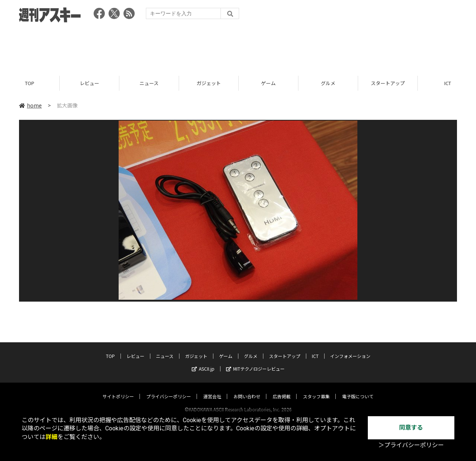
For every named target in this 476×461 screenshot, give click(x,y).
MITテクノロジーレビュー (255, 362)
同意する (411, 428)
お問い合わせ (247, 389)
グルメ (328, 83)
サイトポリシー (118, 389)
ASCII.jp (203, 362)
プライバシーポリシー (169, 389)
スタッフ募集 (316, 389)
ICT (315, 349)
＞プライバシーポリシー (411, 445)
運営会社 (212, 389)
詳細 (51, 437)
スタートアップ (388, 83)
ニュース (149, 83)
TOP (30, 83)
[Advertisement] (238, 47)
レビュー (90, 83)
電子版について (358, 389)
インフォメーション (350, 349)
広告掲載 (282, 389)
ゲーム (268, 83)
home (30, 105)
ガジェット (209, 83)
